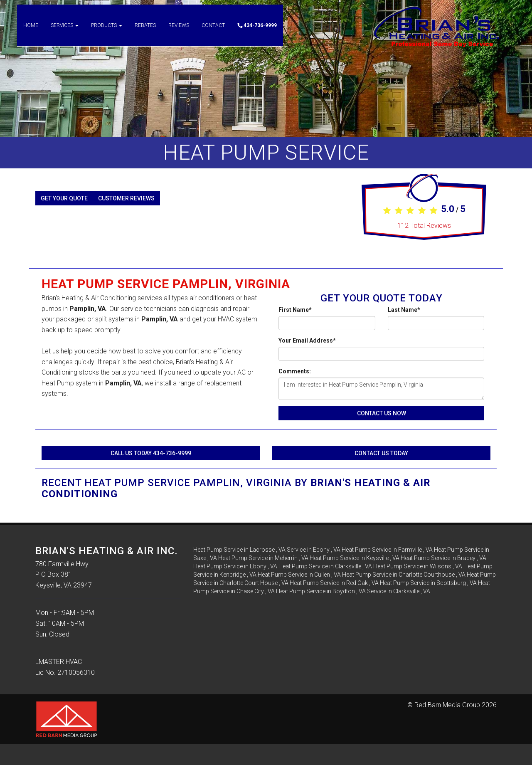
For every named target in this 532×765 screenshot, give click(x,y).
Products (107, 33)
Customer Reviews (126, 198)
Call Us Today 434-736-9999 (151, 453)
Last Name (404, 310)
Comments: (295, 371)
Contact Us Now (382, 413)
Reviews (179, 33)
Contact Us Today (381, 453)
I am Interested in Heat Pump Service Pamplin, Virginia (381, 389)
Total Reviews (424, 226)
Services (65, 33)
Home (31, 33)
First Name (295, 310)
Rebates (145, 33)
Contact (213, 33)
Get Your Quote (64, 198)
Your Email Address (307, 341)
